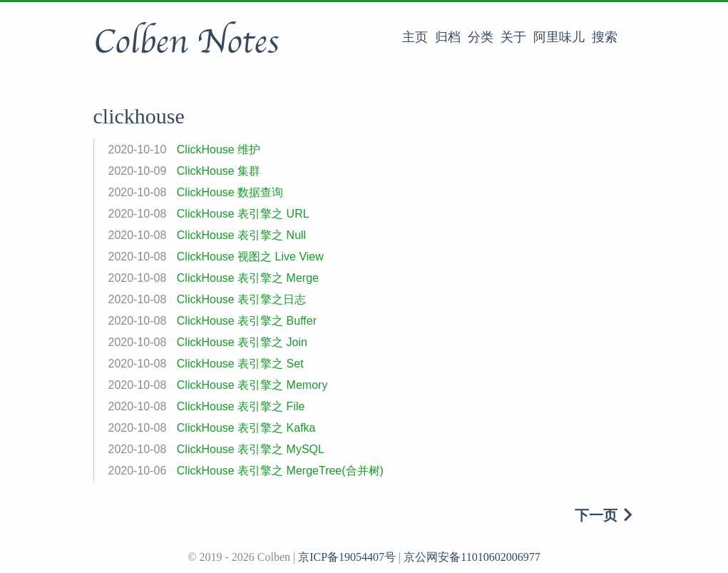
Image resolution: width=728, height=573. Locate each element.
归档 (448, 37)
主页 (415, 37)
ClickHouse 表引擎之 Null (241, 235)
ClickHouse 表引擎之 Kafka (246, 428)
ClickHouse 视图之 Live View (250, 257)
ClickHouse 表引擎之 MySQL (251, 449)
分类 (481, 37)
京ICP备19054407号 (347, 557)
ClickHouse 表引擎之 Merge (248, 278)
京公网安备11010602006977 (472, 557)
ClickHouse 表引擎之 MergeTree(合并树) (280, 471)
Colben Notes (186, 42)
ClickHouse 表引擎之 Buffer (247, 321)
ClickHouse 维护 (219, 149)
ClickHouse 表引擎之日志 (241, 299)
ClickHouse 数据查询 (230, 192)
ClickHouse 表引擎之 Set (240, 364)
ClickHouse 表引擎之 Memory (252, 385)
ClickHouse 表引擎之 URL (243, 214)
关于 (513, 37)
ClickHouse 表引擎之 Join (242, 342)
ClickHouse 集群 (219, 171)
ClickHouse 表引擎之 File (241, 406)
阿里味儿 (559, 37)
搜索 (605, 37)
